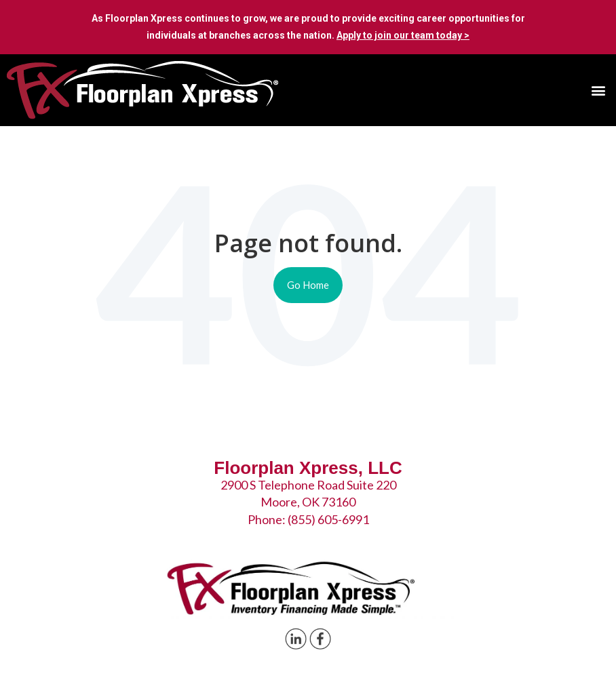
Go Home (308, 285)
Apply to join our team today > (403, 35)
